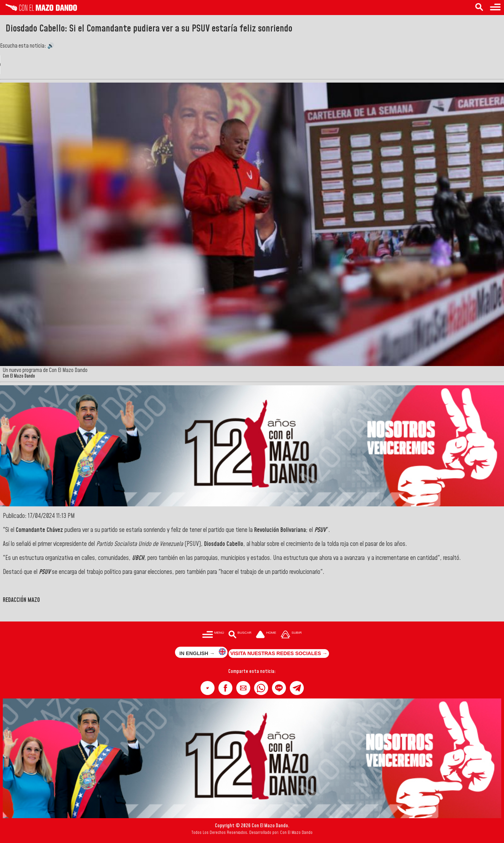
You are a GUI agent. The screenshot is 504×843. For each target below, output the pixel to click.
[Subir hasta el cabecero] (291, 635)
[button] (208, 688)
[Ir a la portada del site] (266, 635)
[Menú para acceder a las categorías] (495, 8)
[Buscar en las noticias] (479, 8)
